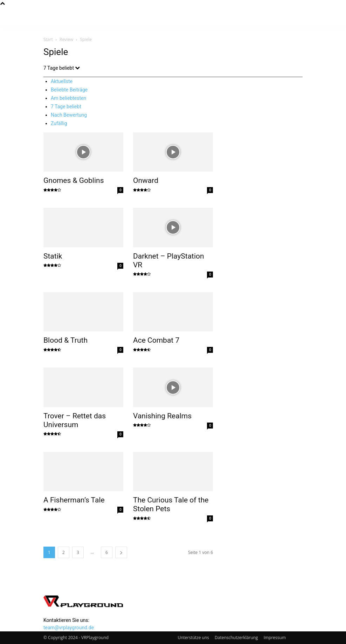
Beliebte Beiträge (69, 90)
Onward (146, 180)
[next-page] (121, 552)
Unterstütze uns (193, 638)
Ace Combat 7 (156, 340)
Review (66, 39)
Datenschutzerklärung (236, 638)
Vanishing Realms (162, 416)
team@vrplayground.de (69, 628)
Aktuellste (62, 81)
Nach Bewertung (69, 115)
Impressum (275, 638)
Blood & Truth (65, 340)
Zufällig (59, 123)
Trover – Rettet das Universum (75, 420)
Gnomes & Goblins (74, 180)
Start (48, 39)
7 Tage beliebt (66, 107)
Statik (53, 256)
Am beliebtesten (68, 98)
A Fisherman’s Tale (74, 500)
